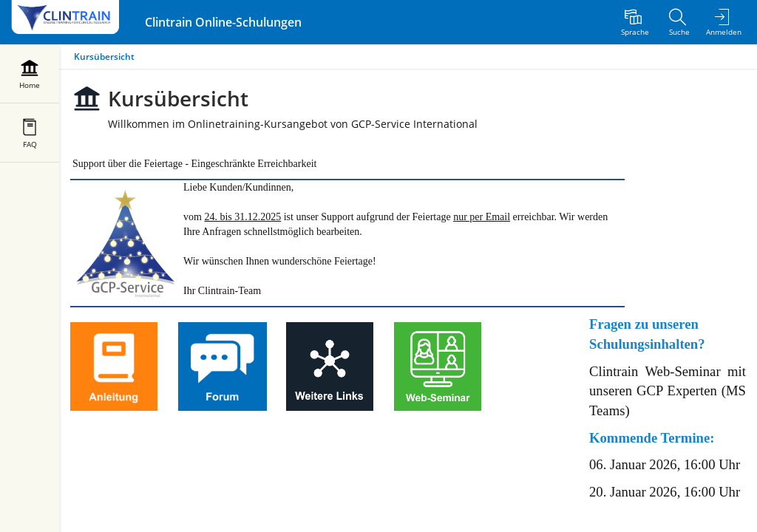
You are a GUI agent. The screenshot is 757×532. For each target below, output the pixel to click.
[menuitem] (635, 22)
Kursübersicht (104, 57)
